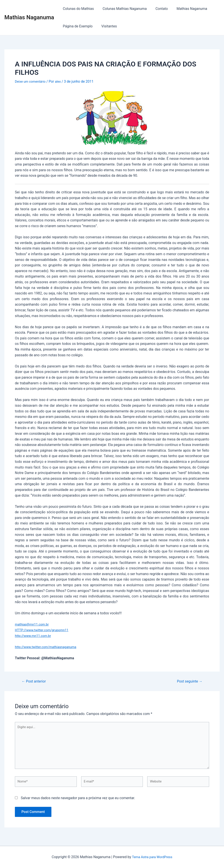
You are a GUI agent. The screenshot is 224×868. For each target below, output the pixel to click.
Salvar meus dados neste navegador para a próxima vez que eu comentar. (78, 802)
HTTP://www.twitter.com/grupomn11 (44, 630)
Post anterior (35, 681)
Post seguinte (188, 681)
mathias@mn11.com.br (33, 624)
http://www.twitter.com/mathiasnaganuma (48, 647)
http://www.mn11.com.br (34, 635)
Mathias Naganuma (29, 17)
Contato (157, 9)
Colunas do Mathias (77, 9)
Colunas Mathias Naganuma (122, 9)
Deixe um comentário (31, 81)
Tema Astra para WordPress (152, 857)
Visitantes (106, 26)
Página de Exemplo (77, 26)
